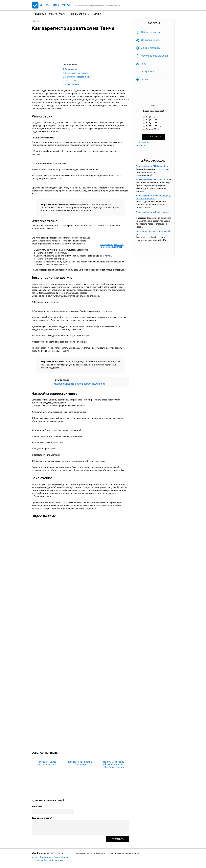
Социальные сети (151, 40)
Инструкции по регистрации (50, 14)
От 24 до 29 (151, 123)
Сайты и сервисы (150, 32)
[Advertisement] (77, 48)
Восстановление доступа (77, 73)
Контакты (49, 857)
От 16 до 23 (151, 120)
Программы (147, 72)
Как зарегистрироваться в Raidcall (153, 231)
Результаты (142, 145)
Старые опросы (144, 142)
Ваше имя (37, 806)
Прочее (145, 80)
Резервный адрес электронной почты (47, 763)
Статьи (97, 14)
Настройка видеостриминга (78, 77)
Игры (144, 64)
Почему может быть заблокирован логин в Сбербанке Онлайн (114, 764)
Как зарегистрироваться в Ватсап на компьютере (112, 246)
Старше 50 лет (153, 129)
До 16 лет (150, 117)
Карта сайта (38, 857)
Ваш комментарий (42, 818)
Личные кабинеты (80, 14)
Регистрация (71, 69)
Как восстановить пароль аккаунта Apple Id (79, 384)
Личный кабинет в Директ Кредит (152, 212)
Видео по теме (72, 84)
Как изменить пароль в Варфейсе (80, 763)
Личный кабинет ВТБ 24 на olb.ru (152, 166)
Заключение (71, 81)
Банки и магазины (151, 48)
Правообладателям (54, 860)
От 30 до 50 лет (153, 126)
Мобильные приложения (154, 56)
